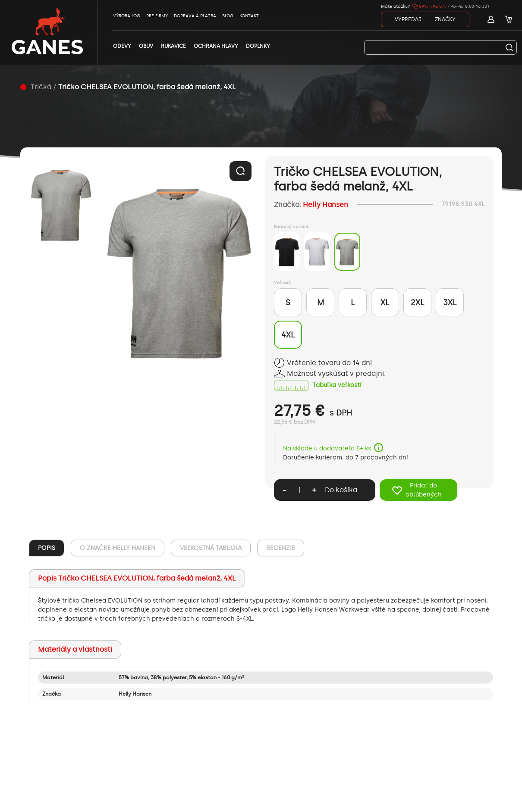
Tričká (41, 87)
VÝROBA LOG (127, 16)
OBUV (146, 46)
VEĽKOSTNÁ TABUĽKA (211, 548)
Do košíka (341, 490)
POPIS (47, 548)
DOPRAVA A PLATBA (195, 16)
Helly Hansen (325, 205)
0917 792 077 (430, 6)
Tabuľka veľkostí (337, 386)
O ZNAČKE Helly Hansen (118, 548)
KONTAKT (249, 16)
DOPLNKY (258, 46)
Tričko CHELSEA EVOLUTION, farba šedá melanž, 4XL (147, 87)
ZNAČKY (445, 19)
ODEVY (122, 46)
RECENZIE (281, 548)
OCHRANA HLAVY (216, 46)
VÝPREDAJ (408, 19)
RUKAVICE (173, 46)
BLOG (228, 16)
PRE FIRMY (157, 16)
